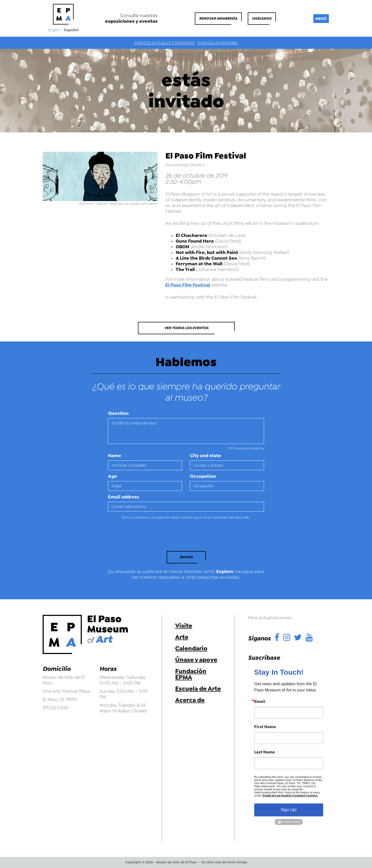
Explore (225, 571)
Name (115, 456)
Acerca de (190, 700)
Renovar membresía (218, 18)
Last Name (265, 752)
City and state (206, 456)
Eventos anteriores (218, 43)
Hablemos (262, 18)
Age (113, 476)
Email (260, 702)
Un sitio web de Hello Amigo (224, 862)
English (54, 30)
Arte (182, 637)
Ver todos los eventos (186, 328)
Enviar (186, 557)
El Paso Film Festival (188, 285)
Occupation (203, 476)
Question (118, 413)
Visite (184, 626)
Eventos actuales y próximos (164, 43)
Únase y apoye (196, 660)
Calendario (191, 648)
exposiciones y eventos (131, 21)
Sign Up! (289, 810)
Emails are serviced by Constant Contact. (290, 796)
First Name (265, 727)
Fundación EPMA (191, 674)
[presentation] (143, 537)
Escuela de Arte (198, 689)
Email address (124, 497)
